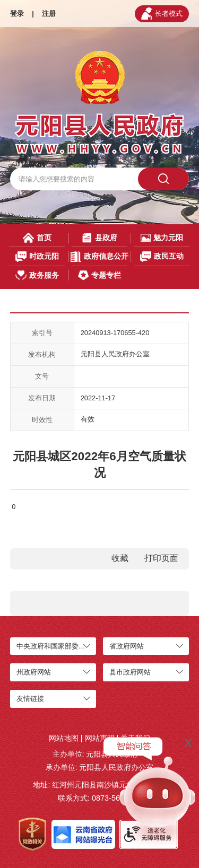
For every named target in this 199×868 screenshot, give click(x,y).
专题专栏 (99, 275)
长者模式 (162, 14)
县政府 (99, 238)
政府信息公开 (99, 256)
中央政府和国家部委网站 (54, 646)
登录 (17, 14)
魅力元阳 (162, 238)
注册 (49, 14)
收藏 (120, 558)
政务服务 (37, 275)
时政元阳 (37, 256)
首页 (37, 238)
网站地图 (64, 738)
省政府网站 (127, 646)
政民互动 (162, 256)
